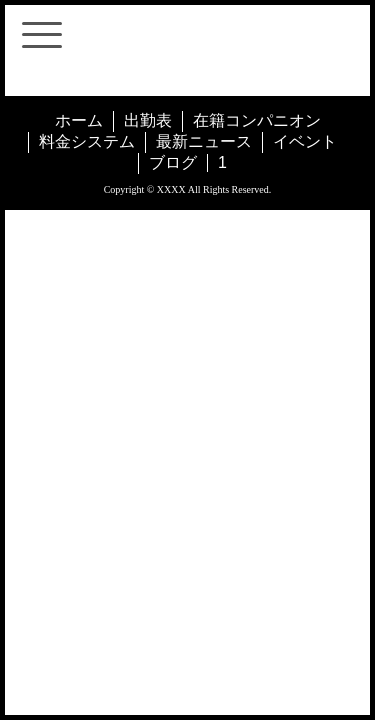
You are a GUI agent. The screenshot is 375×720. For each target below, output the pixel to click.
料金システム (87, 141)
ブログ (173, 162)
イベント (305, 141)
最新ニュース (204, 141)
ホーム (79, 120)
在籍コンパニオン (257, 120)
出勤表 (148, 120)
